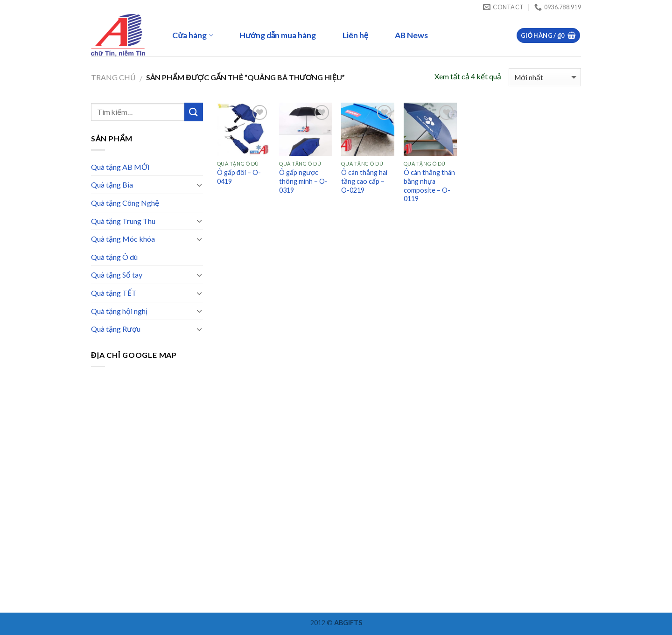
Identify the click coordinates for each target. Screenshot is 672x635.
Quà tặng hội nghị (119, 311)
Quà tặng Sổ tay (117, 275)
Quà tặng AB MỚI (120, 167)
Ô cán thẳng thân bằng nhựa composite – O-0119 (429, 185)
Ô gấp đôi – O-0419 (239, 177)
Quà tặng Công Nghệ (125, 203)
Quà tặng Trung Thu (123, 221)
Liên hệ (355, 35)
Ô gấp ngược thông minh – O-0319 (303, 181)
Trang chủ (113, 77)
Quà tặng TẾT (114, 293)
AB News (411, 35)
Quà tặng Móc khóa (123, 239)
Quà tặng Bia (112, 185)
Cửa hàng (192, 35)
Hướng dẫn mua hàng (278, 35)
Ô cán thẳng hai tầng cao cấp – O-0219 (364, 181)
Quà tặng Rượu (116, 329)
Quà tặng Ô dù (114, 257)
